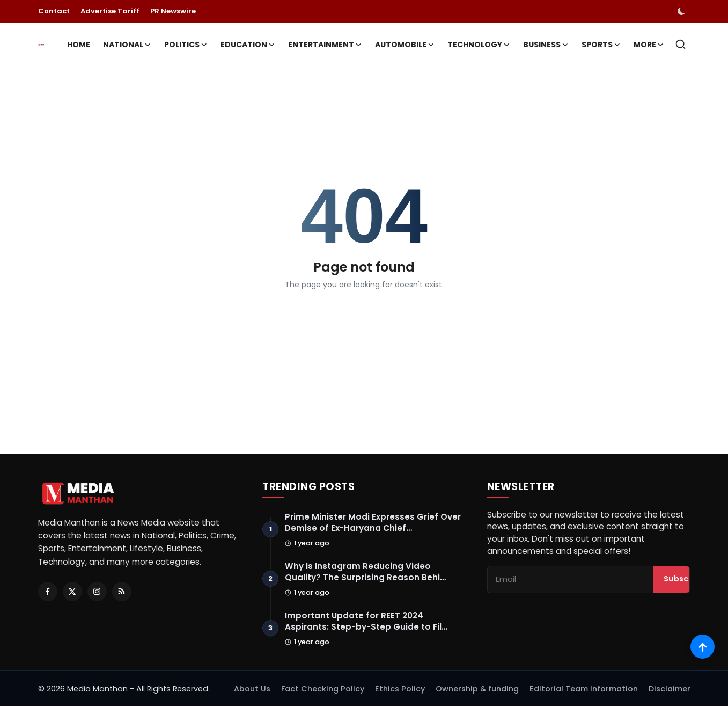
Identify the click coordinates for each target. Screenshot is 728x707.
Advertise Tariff (110, 11)
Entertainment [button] (325, 45)
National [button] (127, 45)
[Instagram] (97, 592)
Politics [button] (186, 45)
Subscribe (684, 580)
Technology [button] (479, 45)
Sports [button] (601, 45)
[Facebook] (48, 592)
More (649, 45)
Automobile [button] (405, 45)
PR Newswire (173, 11)
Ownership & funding (477, 689)
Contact (54, 11)
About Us (252, 689)
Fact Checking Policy (323, 689)
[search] (681, 44)
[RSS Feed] (122, 592)
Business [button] (546, 45)
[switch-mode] (682, 11)
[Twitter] (72, 592)
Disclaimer (670, 689)
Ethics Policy (400, 689)
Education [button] (248, 45)
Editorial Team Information (584, 689)
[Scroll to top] (703, 647)
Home (79, 45)
